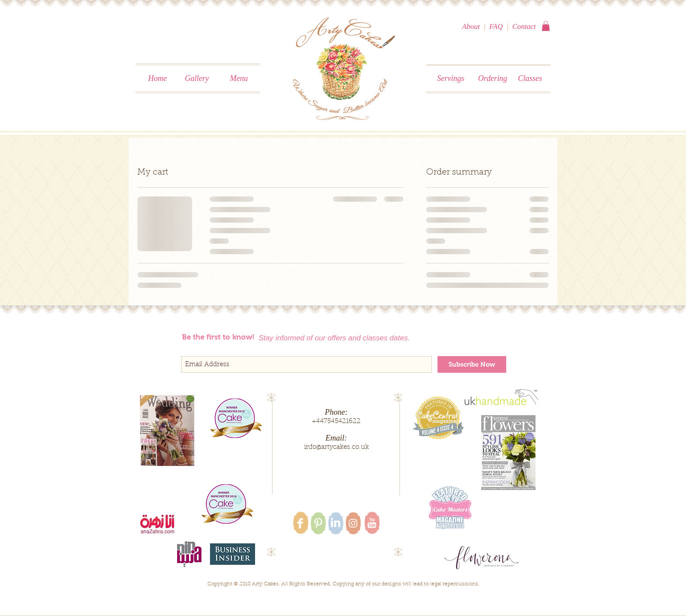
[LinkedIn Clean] (336, 522)
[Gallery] (197, 79)
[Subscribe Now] (472, 364)
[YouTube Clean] (372, 523)
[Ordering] (493, 79)
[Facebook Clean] (300, 523)
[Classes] (530, 79)
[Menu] (239, 79)
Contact (524, 26)
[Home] (157, 79)
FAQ (496, 26)
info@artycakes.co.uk (336, 447)
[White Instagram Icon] (353, 523)
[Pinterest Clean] (318, 523)
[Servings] (451, 79)
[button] (546, 26)
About (471, 26)
